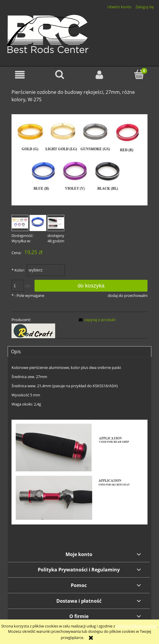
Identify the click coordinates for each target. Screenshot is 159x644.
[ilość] (18, 286)
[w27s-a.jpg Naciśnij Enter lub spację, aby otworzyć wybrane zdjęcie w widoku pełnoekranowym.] (79, 160)
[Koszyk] (139, 74)
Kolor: (18, 270)
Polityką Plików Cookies (137, 626)
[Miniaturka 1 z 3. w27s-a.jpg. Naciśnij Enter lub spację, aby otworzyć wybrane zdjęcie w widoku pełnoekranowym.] (20, 223)
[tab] (79, 352)
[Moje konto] (100, 75)
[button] (20, 75)
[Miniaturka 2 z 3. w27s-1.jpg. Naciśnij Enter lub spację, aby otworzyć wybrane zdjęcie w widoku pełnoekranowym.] (38, 223)
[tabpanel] (79, 452)
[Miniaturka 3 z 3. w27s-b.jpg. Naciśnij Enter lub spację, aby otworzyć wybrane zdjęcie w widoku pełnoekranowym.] (56, 223)
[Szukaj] (60, 74)
